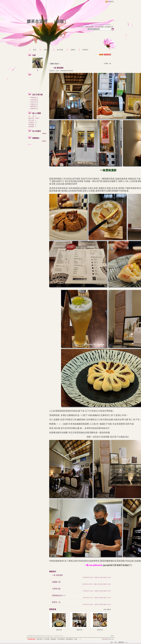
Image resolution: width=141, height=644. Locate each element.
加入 (116, 642)
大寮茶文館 (56, 589)
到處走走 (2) (34, 104)
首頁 (35, 50)
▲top (112, 636)
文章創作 (47, 50)
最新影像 (53, 609)
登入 (112, 642)
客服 (76, 639)
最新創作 (53, 571)
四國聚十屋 (56, 582)
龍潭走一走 (56, 602)
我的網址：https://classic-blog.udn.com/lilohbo (97, 25)
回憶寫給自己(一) (59, 595)
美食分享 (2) (34, 102)
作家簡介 (85, 50)
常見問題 (47, 639)
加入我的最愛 (99, 27)
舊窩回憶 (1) (34, 98)
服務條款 (54, 639)
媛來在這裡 (37, 21)
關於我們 (40, 639)
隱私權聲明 (69, 639)
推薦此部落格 (89, 27)
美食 (57, 71)
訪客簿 (73, 50)
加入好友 (81, 27)
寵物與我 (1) (34, 109)
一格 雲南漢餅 (58, 68)
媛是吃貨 (59, 630)
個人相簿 (60, 50)
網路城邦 (111, 2)
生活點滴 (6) (34, 100)
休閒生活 (52, 71)
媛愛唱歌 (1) (34, 106)
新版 (60, 21)
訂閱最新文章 (109, 27)
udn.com (111, 639)
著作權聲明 (61, 639)
